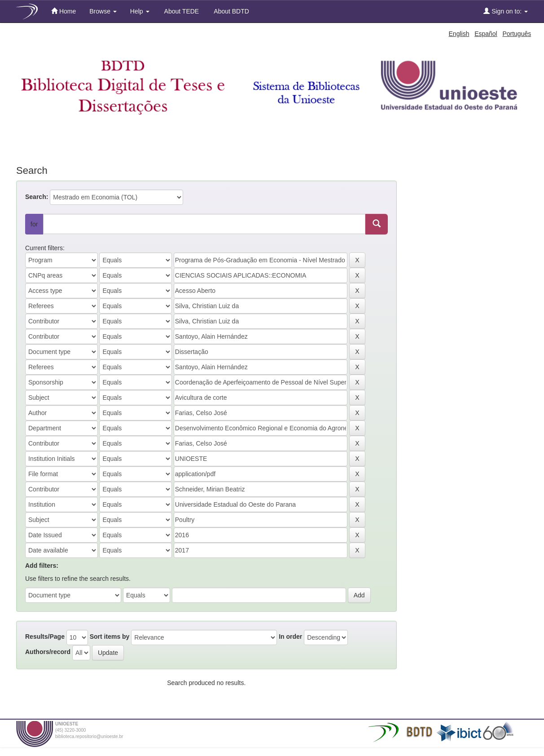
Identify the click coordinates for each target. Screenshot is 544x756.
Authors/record (48, 652)
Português (517, 34)
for (34, 224)
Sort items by (110, 637)
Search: (37, 197)
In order (290, 637)
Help (140, 11)
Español (486, 34)
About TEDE (181, 11)
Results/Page (45, 637)
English (459, 34)
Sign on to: (506, 11)
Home (64, 11)
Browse (103, 11)
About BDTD (231, 11)
